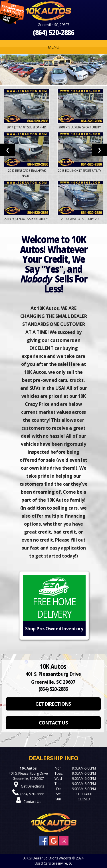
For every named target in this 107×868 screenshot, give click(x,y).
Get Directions (32, 786)
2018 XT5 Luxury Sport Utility (80, 127)
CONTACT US (53, 723)
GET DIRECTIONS (53, 704)
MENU (53, 47)
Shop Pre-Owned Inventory (54, 629)
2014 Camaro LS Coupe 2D (80, 219)
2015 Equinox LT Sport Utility (80, 171)
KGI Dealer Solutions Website (49, 858)
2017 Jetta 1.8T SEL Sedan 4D (27, 127)
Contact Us (32, 802)
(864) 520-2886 (54, 32)
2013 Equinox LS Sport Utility (27, 219)
